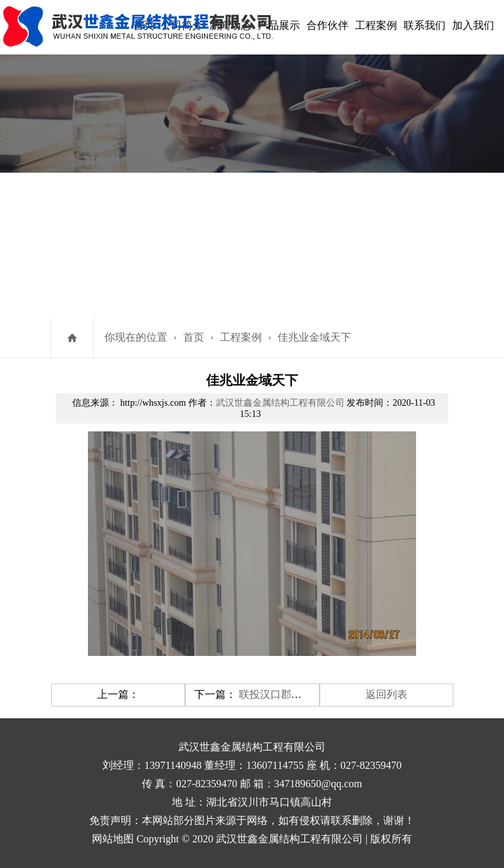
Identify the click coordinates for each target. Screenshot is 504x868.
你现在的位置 (136, 337)
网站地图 (113, 839)
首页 (194, 337)
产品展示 (279, 25)
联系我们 (425, 25)
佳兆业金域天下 (314, 337)
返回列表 (387, 694)
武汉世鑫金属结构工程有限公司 (280, 403)
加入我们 (473, 25)
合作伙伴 (327, 25)
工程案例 (376, 25)
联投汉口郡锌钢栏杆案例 (297, 694)
